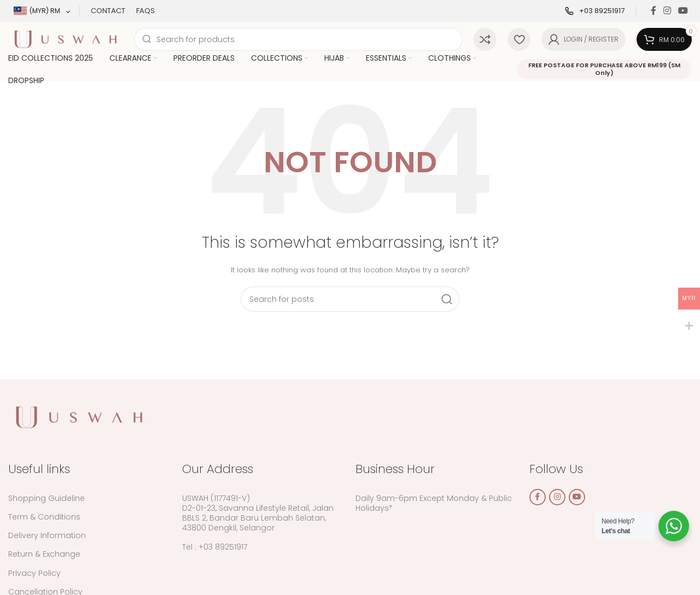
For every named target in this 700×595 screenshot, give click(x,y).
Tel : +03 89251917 (215, 547)
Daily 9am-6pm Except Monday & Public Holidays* (434, 503)
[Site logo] (66, 39)
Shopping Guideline (46, 498)
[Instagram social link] (667, 11)
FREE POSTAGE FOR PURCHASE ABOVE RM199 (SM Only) (604, 69)
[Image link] (79, 416)
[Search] (298, 39)
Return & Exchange (44, 554)
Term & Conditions (44, 517)
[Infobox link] (595, 11)
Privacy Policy (34, 573)
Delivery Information (47, 535)
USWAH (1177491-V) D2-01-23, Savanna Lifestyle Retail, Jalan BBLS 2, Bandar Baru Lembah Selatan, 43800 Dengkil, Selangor (258, 513)
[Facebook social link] (653, 11)
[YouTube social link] (683, 11)
